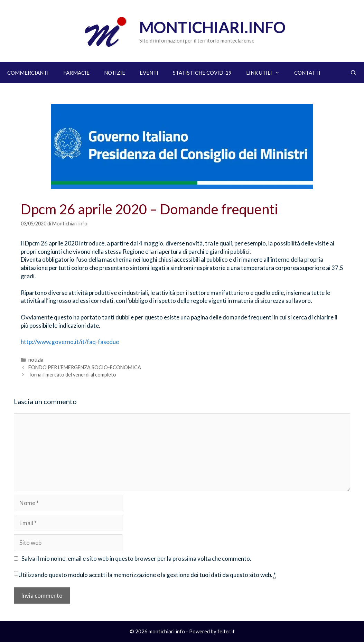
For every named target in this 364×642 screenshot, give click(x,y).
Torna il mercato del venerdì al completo (72, 375)
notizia (36, 360)
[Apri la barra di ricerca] (353, 73)
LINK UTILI (267, 73)
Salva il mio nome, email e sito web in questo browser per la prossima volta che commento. (136, 559)
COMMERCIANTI (28, 73)
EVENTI (149, 73)
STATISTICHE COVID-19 (202, 73)
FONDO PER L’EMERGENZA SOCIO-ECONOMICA (85, 367)
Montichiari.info (212, 27)
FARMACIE (76, 73)
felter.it (226, 631)
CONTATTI (307, 73)
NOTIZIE (115, 73)
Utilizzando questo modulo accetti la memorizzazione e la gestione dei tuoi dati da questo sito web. (147, 575)
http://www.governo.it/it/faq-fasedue (70, 342)
